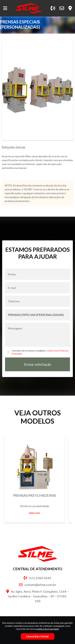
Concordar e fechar (37, 636)
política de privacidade (48, 629)
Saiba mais (35, 513)
